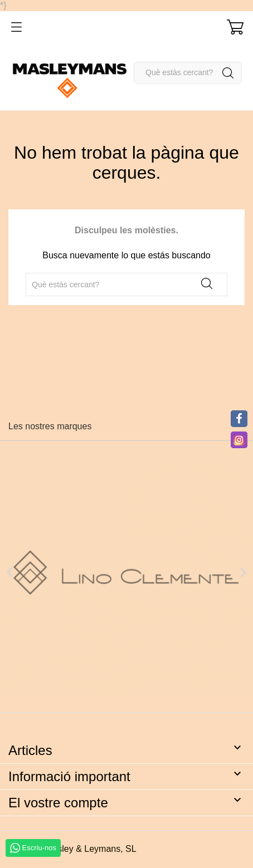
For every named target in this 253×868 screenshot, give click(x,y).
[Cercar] (188, 73)
